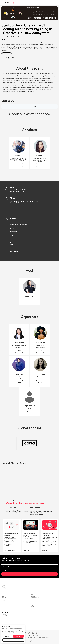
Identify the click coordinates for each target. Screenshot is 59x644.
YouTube (33, 607)
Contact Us (5, 616)
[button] (57, 2)
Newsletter (33, 604)
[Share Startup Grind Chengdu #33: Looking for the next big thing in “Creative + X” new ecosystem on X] (6, 58)
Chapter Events (34, 596)
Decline (7, 636)
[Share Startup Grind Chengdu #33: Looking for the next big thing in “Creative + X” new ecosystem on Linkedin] (10, 58)
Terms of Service (29, 636)
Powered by (29, 641)
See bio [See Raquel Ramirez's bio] (30, 412)
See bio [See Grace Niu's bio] (40, 165)
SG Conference (34, 595)
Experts (4, 596)
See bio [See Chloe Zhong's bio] (19, 351)
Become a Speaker (35, 598)
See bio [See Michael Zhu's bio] (19, 165)
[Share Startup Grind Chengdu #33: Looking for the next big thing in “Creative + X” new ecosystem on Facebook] (3, 58)
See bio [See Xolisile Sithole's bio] (40, 351)
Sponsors (4, 599)
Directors (4, 600)
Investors (4, 595)
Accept (18, 636)
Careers (4, 614)
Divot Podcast (34, 608)
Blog (32, 605)
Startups (4, 598)
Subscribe (29, 574)
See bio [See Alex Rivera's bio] (19, 382)
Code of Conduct (37, 636)
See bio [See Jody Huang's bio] (40, 382)
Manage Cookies (13, 640)
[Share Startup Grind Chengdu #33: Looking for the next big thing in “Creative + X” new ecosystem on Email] (13, 58)
